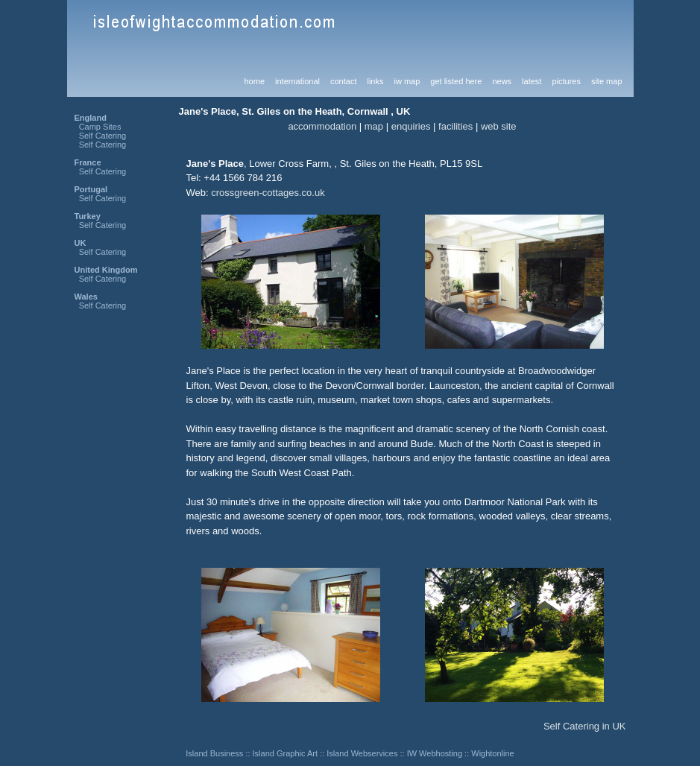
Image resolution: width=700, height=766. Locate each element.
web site (499, 126)
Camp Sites (100, 127)
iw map (407, 81)
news (502, 81)
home (255, 81)
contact (343, 81)
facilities (455, 126)
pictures (566, 81)
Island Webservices (362, 753)
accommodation (322, 126)
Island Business (214, 753)
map (374, 126)
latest (532, 81)
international (297, 81)
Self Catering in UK (585, 726)
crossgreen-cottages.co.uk (268, 193)
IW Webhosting (435, 753)
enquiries (411, 126)
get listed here (456, 81)
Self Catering (103, 136)
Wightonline (492, 753)
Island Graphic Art (285, 753)
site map (607, 81)
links (375, 81)
